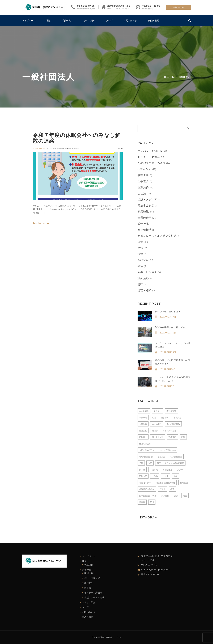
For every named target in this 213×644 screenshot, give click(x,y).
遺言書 (88, 588)
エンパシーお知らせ (150, 151)
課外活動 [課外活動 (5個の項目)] (165, 496)
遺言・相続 (145, 290)
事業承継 (143, 175)
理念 (49, 20)
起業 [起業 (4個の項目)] (176, 496)
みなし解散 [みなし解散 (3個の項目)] (144, 411)
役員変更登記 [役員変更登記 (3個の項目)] (176, 457)
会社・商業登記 (92, 578)
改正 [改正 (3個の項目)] (150, 463)
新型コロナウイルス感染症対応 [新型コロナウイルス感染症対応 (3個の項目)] (170, 463)
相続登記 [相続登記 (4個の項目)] (184, 483)
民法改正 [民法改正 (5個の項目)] (143, 476)
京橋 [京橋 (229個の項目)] (154, 418)
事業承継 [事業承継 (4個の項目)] (143, 418)
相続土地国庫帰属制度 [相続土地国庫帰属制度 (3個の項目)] (165, 483)
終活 (140, 266)
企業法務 (61, 148)
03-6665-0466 (86, 6)
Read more (39, 223)
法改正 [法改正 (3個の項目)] (166, 476)
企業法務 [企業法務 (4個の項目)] (143, 424)
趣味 (140, 284)
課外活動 (143, 278)
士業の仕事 (145, 218)
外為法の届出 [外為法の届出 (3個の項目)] (145, 444)
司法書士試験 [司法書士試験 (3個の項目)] (158, 437)
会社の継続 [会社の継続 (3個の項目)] (157, 424)
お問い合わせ (178, 7)
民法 (140, 248)
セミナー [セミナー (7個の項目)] (158, 411)
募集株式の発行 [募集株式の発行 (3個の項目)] (169, 431)
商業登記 (75, 148)
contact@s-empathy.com (86, 9)
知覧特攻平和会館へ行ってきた (171, 327)
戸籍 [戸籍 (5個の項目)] (141, 463)
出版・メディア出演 (94, 597)
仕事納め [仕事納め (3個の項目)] (177, 418)
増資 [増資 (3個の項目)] (183, 437)
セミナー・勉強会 (149, 157)
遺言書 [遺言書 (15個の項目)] (142, 502)
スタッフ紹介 (88, 20)
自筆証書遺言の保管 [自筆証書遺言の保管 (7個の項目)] (148, 496)
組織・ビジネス (147, 272)
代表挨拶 (89, 565)
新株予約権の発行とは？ (168, 311)
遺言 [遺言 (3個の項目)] (185, 496)
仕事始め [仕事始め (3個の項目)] (165, 418)
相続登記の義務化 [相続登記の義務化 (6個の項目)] (147, 489)
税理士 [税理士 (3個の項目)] (162, 489)
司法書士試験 (146, 206)
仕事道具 (143, 181)
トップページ (29, 20)
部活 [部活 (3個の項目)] (152, 502)
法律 (140, 254)
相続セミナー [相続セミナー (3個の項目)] (145, 483)
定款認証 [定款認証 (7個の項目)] (162, 457)
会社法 (68, 148)
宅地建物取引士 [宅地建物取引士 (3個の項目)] (146, 457)
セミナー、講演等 (93, 593)
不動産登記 (145, 169)
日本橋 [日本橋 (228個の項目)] (142, 470)
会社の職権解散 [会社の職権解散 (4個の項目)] (173, 424)
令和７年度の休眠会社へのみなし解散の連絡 (77, 138)
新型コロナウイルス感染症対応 (157, 236)
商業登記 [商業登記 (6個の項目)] (172, 437)
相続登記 (143, 260)
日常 (140, 242)
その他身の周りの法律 (152, 163)
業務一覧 (66, 20)
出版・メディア (147, 199)
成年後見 (143, 224)
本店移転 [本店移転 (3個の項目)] (154, 470)
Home (167, 77)
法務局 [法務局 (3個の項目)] (155, 476)
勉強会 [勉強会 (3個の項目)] (155, 431)
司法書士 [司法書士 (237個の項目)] (143, 437)
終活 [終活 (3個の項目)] (172, 489)
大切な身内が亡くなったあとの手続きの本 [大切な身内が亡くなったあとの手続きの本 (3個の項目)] (157, 450)
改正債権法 (145, 230)
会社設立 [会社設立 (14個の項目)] (143, 431)
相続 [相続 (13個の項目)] (175, 476)
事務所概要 (153, 20)
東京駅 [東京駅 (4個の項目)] (180, 470)
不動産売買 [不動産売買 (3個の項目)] (171, 411)
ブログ (109, 20)
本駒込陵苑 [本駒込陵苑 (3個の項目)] (168, 470)
